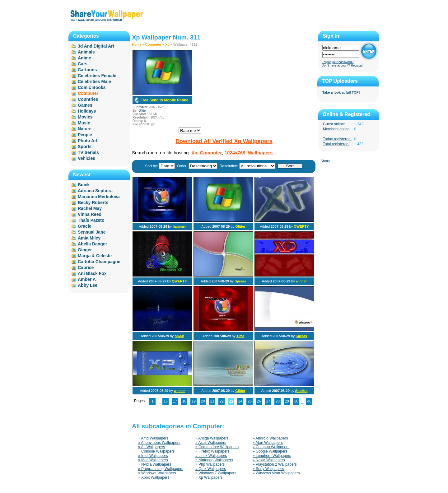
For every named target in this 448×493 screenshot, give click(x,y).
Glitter (143, 111)
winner (301, 281)
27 (268, 401)
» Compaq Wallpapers (271, 447)
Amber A (87, 279)
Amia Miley (89, 238)
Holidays (87, 111)
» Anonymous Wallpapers (159, 443)
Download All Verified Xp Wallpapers (224, 141)
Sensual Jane (92, 232)
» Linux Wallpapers (211, 456)
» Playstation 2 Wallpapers (275, 464)
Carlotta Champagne (99, 262)
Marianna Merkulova (99, 197)
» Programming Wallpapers (161, 469)
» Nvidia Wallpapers (155, 464)
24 (240, 401)
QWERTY (301, 226)
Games (85, 105)
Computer (153, 44)
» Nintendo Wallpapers (214, 460)
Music (84, 123)
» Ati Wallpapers (152, 447)
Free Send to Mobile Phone (164, 100)
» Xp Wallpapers (209, 477)
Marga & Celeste (95, 256)
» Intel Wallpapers (153, 456)
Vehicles (86, 158)
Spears (240, 281)
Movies (85, 117)
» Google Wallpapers (270, 451)
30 (296, 401)
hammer (179, 226)
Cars (83, 64)
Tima (240, 336)
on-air (179, 336)
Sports (85, 147)
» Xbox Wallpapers (154, 477)
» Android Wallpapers (270, 438)
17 (175, 401)
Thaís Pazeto (91, 220)
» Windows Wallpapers (157, 473)
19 (194, 401)
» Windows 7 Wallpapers (216, 473)
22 (222, 401)
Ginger (85, 250)
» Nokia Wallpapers (269, 460)
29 (287, 401)
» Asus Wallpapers (211, 443)
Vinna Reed (90, 214)
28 (278, 401)
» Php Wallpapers (210, 464)
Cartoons (87, 70)
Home (137, 44)
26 (259, 401)
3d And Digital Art (96, 46)
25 (250, 401)
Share (325, 161)
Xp (167, 44)
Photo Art (88, 141)
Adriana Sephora (95, 191)
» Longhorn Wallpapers (272, 456)
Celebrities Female (97, 76)
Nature (85, 129)
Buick (84, 185)
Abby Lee (88, 285)
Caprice (86, 267)
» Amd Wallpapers (153, 438)
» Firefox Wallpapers (212, 451)
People (85, 135)
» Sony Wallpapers (268, 469)
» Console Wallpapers (156, 451)
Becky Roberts (93, 202)
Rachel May (90, 208)
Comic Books (92, 87)
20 (203, 401)
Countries (88, 99)
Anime (84, 58)
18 (184, 401)
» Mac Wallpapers (153, 460)
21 (212, 401)
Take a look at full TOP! (341, 92)
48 (309, 401)
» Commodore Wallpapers (217, 447)
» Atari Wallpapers (268, 443)
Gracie (85, 226)
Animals (86, 52)
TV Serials (88, 152)
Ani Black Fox (92, 273)
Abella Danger (92, 244)
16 (166, 401)
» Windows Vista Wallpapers (276, 473)
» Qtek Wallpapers (211, 469)
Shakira (301, 391)
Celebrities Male (94, 81)
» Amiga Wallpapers (212, 438)
